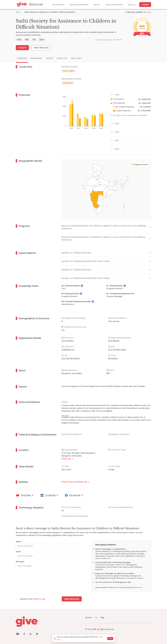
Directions (67, 459)
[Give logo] (49, 622)
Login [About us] (145, 5)
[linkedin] (31, 634)
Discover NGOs (59, 5)
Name (19, 542)
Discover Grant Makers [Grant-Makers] (79, 5)
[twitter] (37, 634)
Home (18, 12)
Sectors (97, 5)
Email (18, 552)
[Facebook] (74, 495)
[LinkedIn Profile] (82, 286)
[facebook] (24, 634)
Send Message (41, 48)
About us (132, 5)
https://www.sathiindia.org (75, 482)
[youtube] (18, 634)
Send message (72, 599)
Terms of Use (39, 599)
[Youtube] (25, 495)
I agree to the (32, 599)
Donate (22, 48)
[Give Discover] (30, 5)
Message (20, 562)
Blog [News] (100, 618)
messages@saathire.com (131, 587)
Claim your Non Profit (114, 5)
